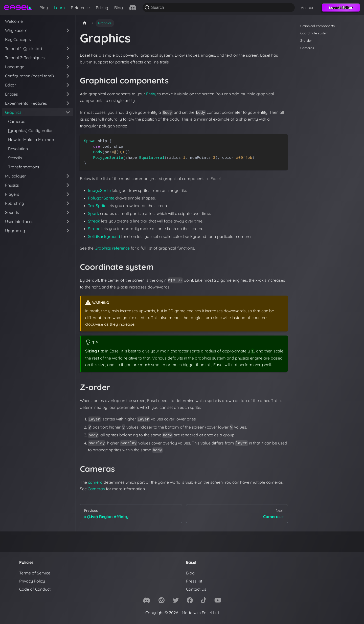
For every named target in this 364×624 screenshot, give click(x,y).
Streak (94, 221)
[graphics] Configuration (31, 130)
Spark (94, 213)
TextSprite (97, 206)
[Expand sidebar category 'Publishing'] (68, 203)
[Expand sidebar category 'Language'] (68, 67)
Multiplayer (15, 176)
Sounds (12, 212)
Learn (59, 8)
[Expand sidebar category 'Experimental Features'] (68, 103)
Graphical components (317, 26)
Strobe (94, 229)
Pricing (102, 8)
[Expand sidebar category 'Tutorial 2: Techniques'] (68, 58)
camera (95, 482)
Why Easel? (16, 30)
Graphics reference (112, 248)
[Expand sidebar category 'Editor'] (68, 85)
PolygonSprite (101, 198)
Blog (119, 8)
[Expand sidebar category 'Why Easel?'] (68, 30)
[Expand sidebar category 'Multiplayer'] (68, 176)
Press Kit (194, 581)
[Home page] (85, 23)
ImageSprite (99, 190)
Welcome (14, 21)
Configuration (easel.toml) (29, 76)
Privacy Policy (32, 581)
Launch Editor (341, 8)
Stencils (15, 158)
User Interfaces (19, 221)
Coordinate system (314, 33)
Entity (151, 94)
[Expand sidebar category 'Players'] (68, 194)
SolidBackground (104, 236)
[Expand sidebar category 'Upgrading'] (68, 231)
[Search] (219, 8)
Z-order (306, 40)
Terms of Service (35, 573)
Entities (12, 94)
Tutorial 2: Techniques (25, 58)
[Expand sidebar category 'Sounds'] (68, 212)
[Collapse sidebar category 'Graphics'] (68, 112)
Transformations (24, 167)
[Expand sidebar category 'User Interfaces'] (68, 221)
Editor (10, 85)
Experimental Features (26, 103)
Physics (12, 185)
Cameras (17, 121)
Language (15, 67)
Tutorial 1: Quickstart (24, 49)
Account (308, 8)
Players (12, 194)
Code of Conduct (35, 589)
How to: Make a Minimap (31, 140)
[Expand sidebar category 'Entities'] (68, 94)
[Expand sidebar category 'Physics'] (68, 185)
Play (44, 8)
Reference (80, 8)
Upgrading (15, 231)
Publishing (15, 203)
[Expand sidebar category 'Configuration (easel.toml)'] (68, 76)
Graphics (13, 112)
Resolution (18, 149)
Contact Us (196, 589)
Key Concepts (18, 39)
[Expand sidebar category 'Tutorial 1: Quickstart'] (68, 49)
